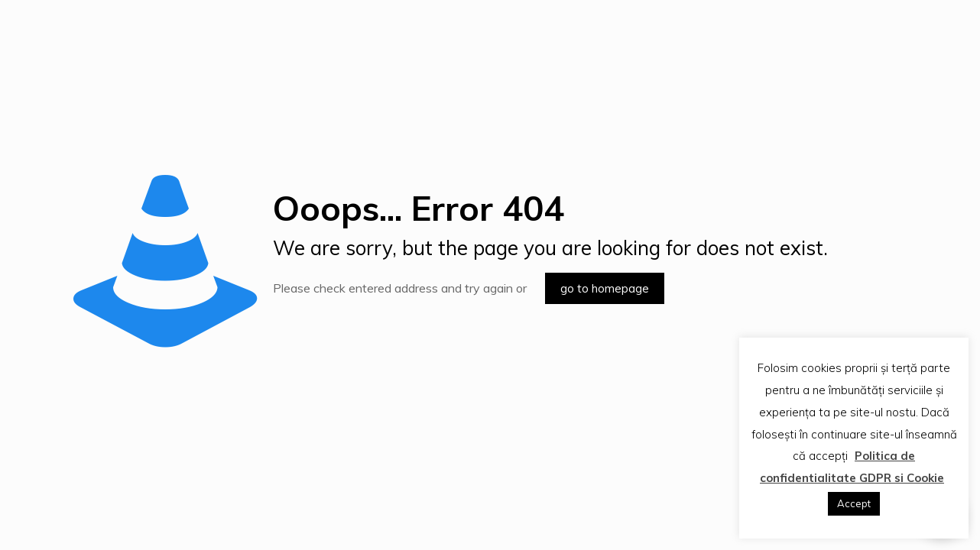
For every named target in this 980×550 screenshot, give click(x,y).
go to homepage (605, 288)
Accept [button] (854, 503)
